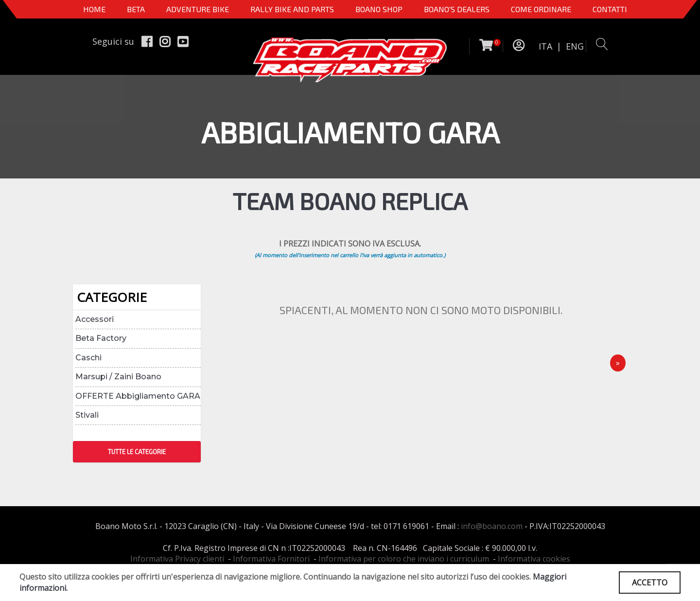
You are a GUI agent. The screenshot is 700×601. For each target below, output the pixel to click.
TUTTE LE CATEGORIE (137, 452)
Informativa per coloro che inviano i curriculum (404, 559)
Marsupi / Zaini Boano (118, 377)
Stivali (87, 415)
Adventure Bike (198, 9)
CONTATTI (610, 9)
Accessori (95, 319)
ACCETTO (650, 583)
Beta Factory (101, 338)
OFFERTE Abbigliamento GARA (138, 396)
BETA (136, 9)
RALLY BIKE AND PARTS (292, 9)
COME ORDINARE (541, 9)
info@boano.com (492, 526)
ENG (575, 46)
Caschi (88, 358)
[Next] (618, 363)
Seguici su (113, 41)
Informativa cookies (534, 559)
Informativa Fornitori (271, 559)
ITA (545, 46)
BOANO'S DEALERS (457, 9)
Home (94, 9)
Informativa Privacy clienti (177, 559)
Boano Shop (379, 9)
